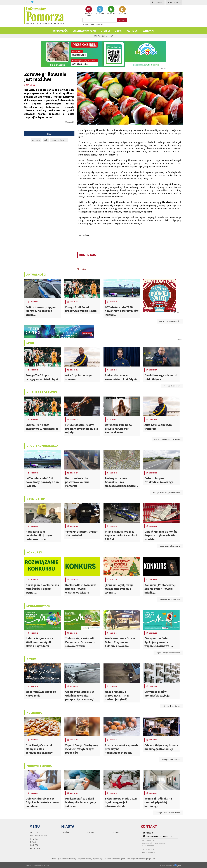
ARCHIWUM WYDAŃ (89, 11)
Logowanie (157, 2)
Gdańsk (97, 36)
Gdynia (104, 36)
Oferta (105, 31)
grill (46, 140)
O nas (118, 31)
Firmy (93, 24)
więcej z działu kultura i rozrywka (167, 439)
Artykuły (86, 24)
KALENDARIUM (100, 10)
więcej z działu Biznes (171, 706)
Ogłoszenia (100, 24)
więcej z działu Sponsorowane (168, 653)
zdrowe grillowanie (59, 140)
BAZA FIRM (122, 10)
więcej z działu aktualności (170, 321)
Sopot (111, 36)
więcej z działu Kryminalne (170, 546)
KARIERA (132, 31)
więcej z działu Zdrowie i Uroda (168, 813)
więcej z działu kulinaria (171, 759)
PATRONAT (148, 31)
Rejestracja (174, 2)
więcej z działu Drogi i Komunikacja (166, 493)
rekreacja (36, 140)
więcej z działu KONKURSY (170, 599)
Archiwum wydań (85, 31)
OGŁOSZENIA (111, 10)
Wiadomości (61, 31)
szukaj (122, 20)
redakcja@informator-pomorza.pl (159, 836)
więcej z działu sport (172, 386)
